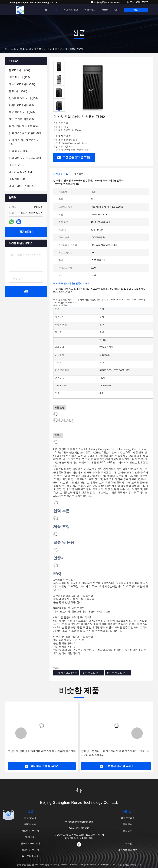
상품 (13, 49)
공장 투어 (128, 824)
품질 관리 (128, 831)
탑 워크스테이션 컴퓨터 (31, 49)
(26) (21, 105)
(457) (19, 70)
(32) (25, 133)
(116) (19, 77)
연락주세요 (90, 10)
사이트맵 (128, 843)
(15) (17, 165)
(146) (18, 91)
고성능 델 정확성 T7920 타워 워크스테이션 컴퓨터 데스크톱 (42, 751)
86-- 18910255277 (137, 2)
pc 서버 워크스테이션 (118, 673)
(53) (21, 172)
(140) (22, 112)
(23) (25, 158)
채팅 (136, 10)
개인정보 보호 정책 (128, 850)
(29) (22, 186)
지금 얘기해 (26, 232)
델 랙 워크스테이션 (92, 673)
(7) (19, 151)
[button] (59, 110)
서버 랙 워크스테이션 (66, 673)
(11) (17, 179)
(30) (21, 119)
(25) (23, 126)
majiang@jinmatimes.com (105, 2)
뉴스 (128, 837)
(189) (22, 84)
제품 (56, 10)
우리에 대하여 (71, 10)
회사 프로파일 (128, 818)
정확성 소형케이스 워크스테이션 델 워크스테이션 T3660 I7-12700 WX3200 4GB (115, 753)
